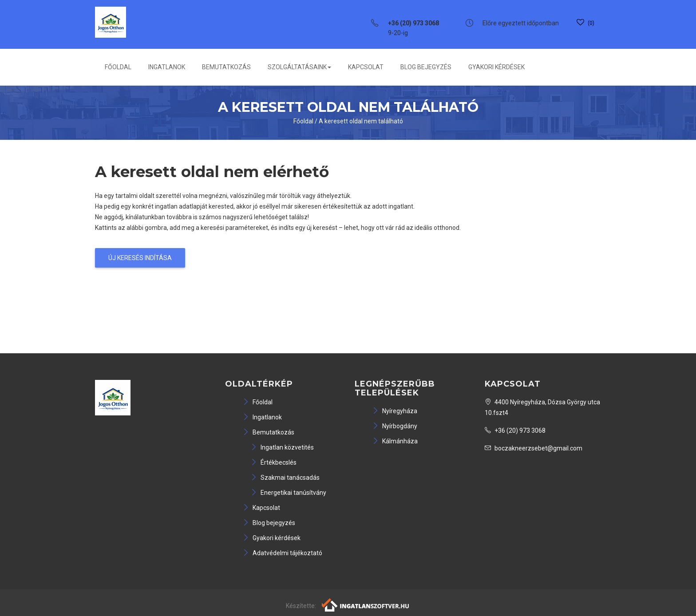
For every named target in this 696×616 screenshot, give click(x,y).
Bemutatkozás (226, 67)
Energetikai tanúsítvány (289, 493)
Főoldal (118, 67)
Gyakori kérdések (496, 67)
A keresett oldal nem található (361, 121)
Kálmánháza (395, 441)
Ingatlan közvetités (282, 447)
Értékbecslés (274, 462)
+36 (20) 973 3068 (515, 430)
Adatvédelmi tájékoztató (283, 553)
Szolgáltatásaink (299, 67)
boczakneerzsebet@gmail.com (534, 448)
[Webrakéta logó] (366, 604)
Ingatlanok (167, 67)
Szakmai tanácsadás (285, 478)
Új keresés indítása (140, 258)
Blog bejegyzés (426, 67)
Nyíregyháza (395, 411)
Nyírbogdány (395, 426)
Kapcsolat (366, 67)
